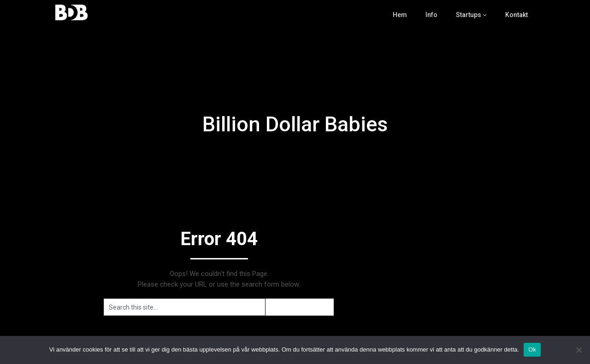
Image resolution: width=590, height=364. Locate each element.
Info (432, 15)
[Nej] (578, 350)
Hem (401, 15)
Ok (532, 349)
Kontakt (516, 15)
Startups (469, 15)
